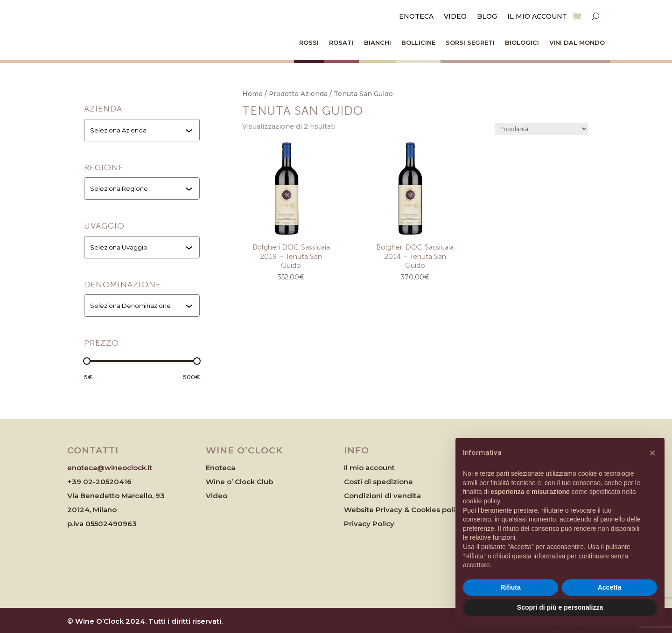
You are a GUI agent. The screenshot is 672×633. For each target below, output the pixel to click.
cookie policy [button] (481, 501)
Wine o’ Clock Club (239, 482)
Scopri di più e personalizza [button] (560, 607)
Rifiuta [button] (511, 587)
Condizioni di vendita (382, 496)
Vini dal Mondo (577, 42)
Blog (487, 17)
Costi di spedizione (378, 482)
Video (455, 17)
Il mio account (537, 17)
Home (252, 94)
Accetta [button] (610, 587)
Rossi (309, 42)
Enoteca (416, 17)
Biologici (522, 42)
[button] (652, 453)
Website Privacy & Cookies (393, 510)
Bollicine (418, 42)
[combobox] (143, 130)
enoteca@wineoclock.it (110, 468)
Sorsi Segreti (470, 42)
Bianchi (378, 42)
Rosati (341, 42)
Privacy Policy (369, 524)
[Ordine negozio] (541, 129)
